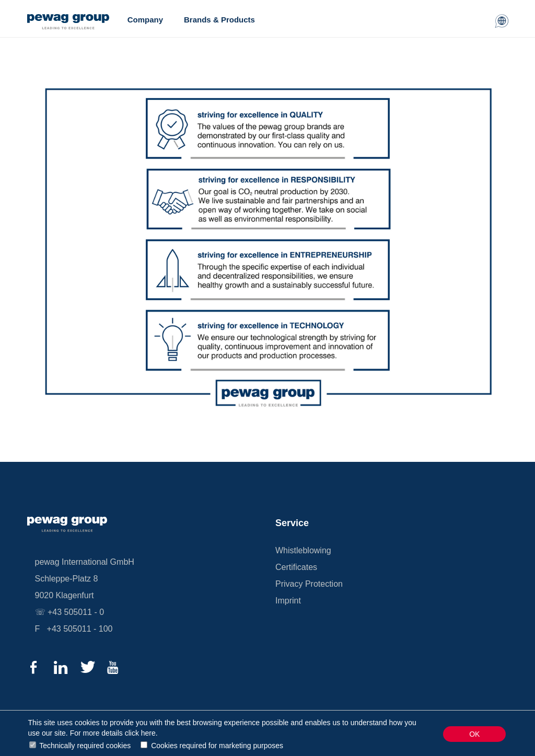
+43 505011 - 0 (76, 612)
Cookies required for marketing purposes (217, 746)
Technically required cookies (85, 746)
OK (474, 734)
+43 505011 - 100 (80, 629)
